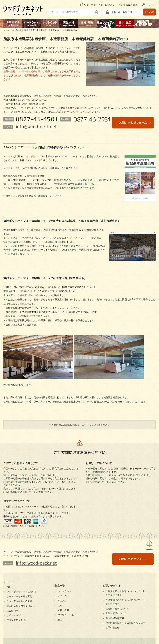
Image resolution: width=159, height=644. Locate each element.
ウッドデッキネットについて (97, 5)
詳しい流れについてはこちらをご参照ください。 (29, 492)
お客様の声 (12, 611)
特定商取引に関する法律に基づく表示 (125, 623)
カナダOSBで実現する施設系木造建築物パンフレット (34, 196)
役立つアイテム (66, 615)
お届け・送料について (117, 609)
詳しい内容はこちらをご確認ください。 (24, 526)
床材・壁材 (63, 610)
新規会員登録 (128, 5)
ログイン (149, 5)
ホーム (10, 582)
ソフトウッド (64, 596)
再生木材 (62, 601)
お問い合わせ (113, 628)
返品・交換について (116, 613)
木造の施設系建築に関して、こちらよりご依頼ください (81, 425)
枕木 (60, 605)
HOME (6, 30)
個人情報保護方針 (115, 618)
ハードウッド (64, 591)
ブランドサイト (15, 620)
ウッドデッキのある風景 (19, 601)
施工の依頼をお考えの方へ (20, 606)
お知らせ (11, 587)
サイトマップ (14, 615)
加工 (60, 620)
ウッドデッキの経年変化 (19, 596)
